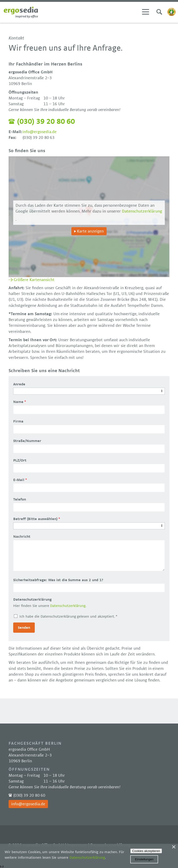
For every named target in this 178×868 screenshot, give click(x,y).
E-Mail (19, 480)
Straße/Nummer (27, 441)
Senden (24, 628)
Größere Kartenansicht (34, 280)
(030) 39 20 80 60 (46, 122)
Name (18, 402)
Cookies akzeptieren (146, 851)
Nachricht (22, 537)
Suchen (159, 12)
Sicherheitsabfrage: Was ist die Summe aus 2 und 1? (58, 580)
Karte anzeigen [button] (91, 231)
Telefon (20, 499)
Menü (146, 12)
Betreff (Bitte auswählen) (35, 519)
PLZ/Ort (20, 460)
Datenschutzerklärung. (68, 606)
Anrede (19, 384)
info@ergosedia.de (40, 132)
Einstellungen (144, 859)
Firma (18, 421)
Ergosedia (21, 12)
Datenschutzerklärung (142, 211)
